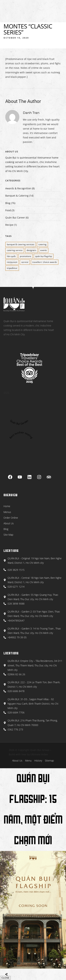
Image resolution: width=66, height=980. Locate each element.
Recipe (9, 225)
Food (8, 210)
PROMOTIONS (26, 256)
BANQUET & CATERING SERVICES (21, 244)
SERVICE (25, 262)
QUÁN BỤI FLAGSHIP (44, 256)
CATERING (42, 244)
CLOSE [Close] (5, 978)
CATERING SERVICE (15, 250)
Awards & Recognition (18, 188)
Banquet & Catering (17, 196)
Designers (31, 250)
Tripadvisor (12, 268)
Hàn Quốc (11, 256)
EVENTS (44, 250)
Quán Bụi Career (15, 218)
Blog (8, 203)
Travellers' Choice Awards (45, 262)
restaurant (12, 262)
